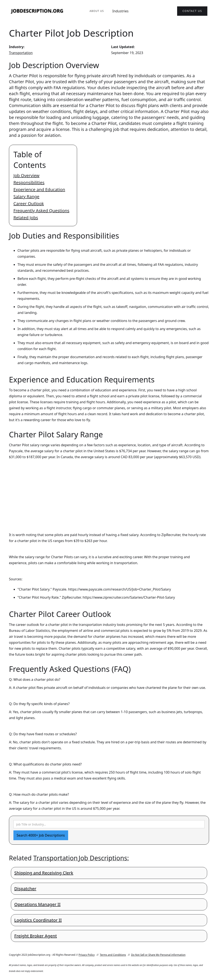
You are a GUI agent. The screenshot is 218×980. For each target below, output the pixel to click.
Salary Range (26, 197)
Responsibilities (29, 182)
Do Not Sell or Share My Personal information (158, 955)
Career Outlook (29, 204)
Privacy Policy (87, 955)
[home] (37, 11)
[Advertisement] (109, 492)
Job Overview (26, 175)
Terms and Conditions (113, 955)
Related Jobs (26, 218)
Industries (120, 11)
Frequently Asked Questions (41, 211)
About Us (97, 11)
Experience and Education (39, 190)
